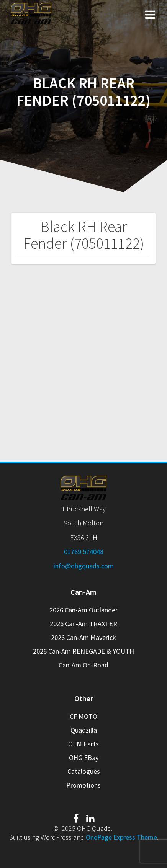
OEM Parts (83, 744)
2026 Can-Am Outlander (83, 610)
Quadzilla (84, 730)
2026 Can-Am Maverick (83, 637)
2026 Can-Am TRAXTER (83, 624)
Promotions (83, 785)
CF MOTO (83, 716)
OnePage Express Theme (121, 837)
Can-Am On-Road (83, 665)
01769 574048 (84, 552)
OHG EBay (84, 758)
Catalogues (84, 771)
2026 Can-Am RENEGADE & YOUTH (83, 651)
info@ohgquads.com (84, 566)
